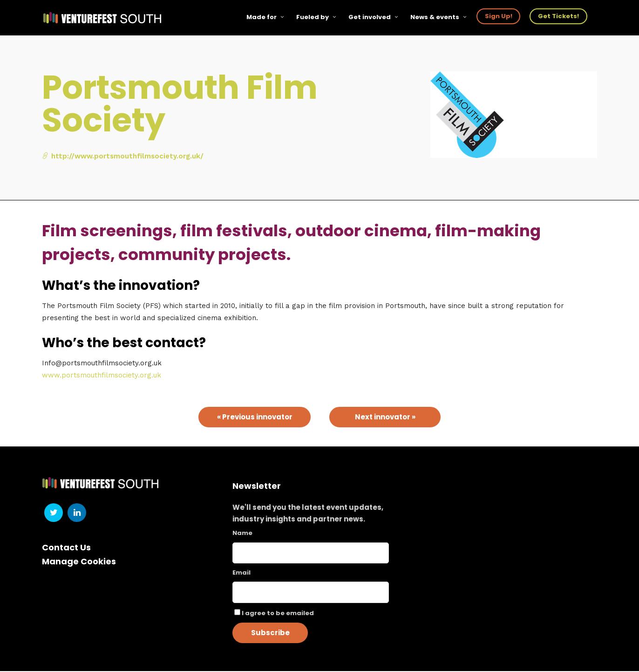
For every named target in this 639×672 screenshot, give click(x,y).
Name (242, 534)
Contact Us (66, 548)
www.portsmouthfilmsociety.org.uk (102, 376)
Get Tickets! (559, 16)
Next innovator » (385, 418)
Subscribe (270, 634)
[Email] (311, 593)
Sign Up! (499, 16)
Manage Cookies (79, 562)
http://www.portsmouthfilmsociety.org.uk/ (123, 157)
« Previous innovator (255, 418)
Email (241, 573)
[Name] (311, 554)
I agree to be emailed (278, 614)
